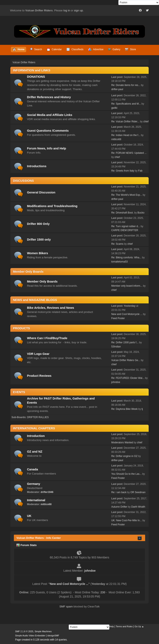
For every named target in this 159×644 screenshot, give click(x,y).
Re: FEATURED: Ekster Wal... (128, 378)
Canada (32, 469)
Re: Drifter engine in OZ (124, 456)
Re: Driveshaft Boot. (122, 213)
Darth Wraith (138, 507)
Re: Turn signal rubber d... (126, 226)
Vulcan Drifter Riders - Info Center (39, 538)
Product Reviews (39, 376)
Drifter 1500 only (39, 240)
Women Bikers (37, 253)
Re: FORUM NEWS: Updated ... (129, 153)
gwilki (114, 108)
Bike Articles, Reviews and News (51, 308)
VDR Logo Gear (38, 354)
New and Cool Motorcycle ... (127, 314)
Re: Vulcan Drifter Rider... (125, 122)
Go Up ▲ (139, 626)
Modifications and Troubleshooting (52, 206)
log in (67, 10)
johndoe (116, 382)
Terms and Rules (124, 626)
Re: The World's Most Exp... (126, 195)
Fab (140, 171)
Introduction (36, 436)
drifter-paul (117, 89)
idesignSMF (53, 636)
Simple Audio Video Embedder (30, 636)
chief (146, 122)
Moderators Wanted (122, 442)
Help (112, 626)
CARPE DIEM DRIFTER (125, 230)
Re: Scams (118, 244)
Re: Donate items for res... (126, 85)
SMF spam (66, 606)
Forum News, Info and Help (46, 148)
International (36, 500)
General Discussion (41, 192)
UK (29, 516)
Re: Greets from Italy (123, 171)
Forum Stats (26, 545)
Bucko (141, 213)
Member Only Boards (42, 281)
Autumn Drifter (119, 507)
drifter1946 (47, 492)
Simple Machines (43, 631)
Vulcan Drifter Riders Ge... (126, 360)
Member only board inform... (127, 286)
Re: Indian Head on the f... (126, 135)
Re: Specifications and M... (126, 104)
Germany (34, 484)
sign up (78, 10)
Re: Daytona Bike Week (124, 409)
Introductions (37, 166)
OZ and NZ (35, 452)
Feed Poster (118, 318)
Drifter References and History (49, 97)
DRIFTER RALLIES (38, 417)
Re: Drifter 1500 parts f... (125, 342)
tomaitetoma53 (119, 262)
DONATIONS (36, 77)
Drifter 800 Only (38, 224)
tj (142, 409)
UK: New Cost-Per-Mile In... (126, 520)
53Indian (116, 347)
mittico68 (116, 139)
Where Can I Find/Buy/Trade (47, 338)
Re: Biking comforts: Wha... (126, 258)
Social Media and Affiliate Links (50, 115)
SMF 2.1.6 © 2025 (24, 631)
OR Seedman (138, 492)
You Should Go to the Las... (126, 474)
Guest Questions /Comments (48, 131)
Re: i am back (119, 492)
